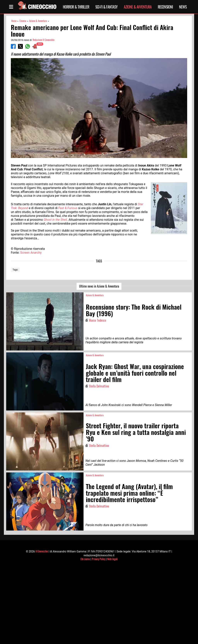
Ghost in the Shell (55, 220)
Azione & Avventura (138, 7)
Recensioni (165, 7)
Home (14, 21)
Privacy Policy (99, 559)
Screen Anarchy (31, 253)
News (183, 7)
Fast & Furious (68, 208)
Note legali (112, 559)
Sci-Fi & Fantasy (106, 7)
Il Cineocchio (42, 551)
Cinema (23, 21)
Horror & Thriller (76, 7)
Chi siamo (85, 559)
